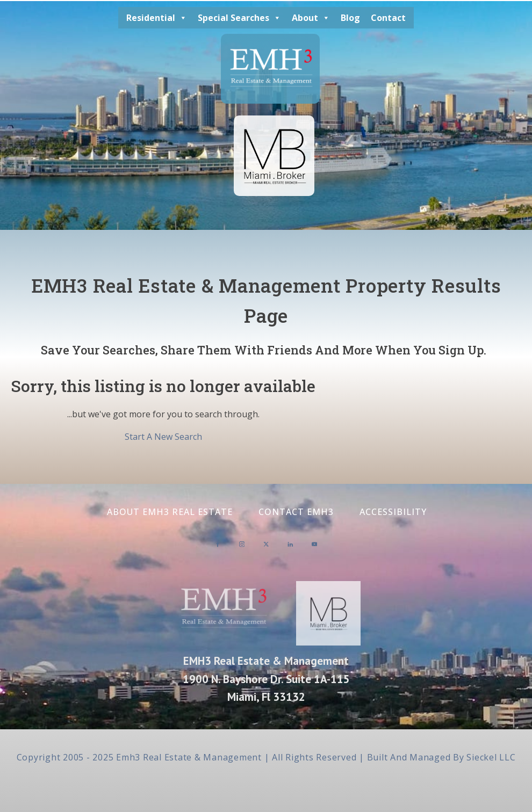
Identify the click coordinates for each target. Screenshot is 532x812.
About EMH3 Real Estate (170, 512)
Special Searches (239, 18)
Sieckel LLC (491, 757)
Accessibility (393, 512)
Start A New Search (163, 437)
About (311, 18)
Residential (157, 18)
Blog (350, 18)
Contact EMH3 (296, 512)
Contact (388, 18)
